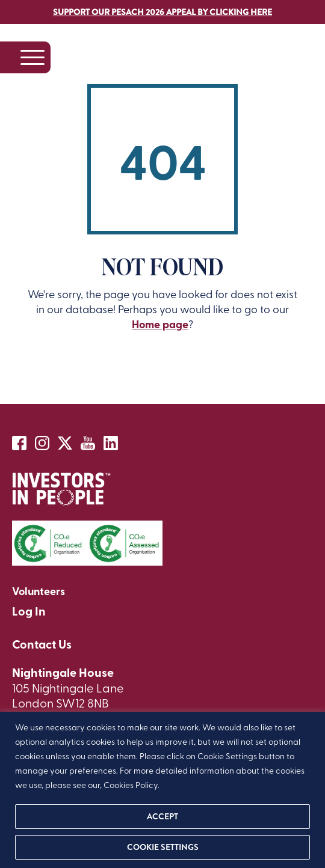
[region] (162, 790)
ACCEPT (162, 816)
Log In (29, 611)
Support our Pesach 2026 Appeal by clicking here (162, 12)
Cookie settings (163, 847)
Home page (160, 324)
